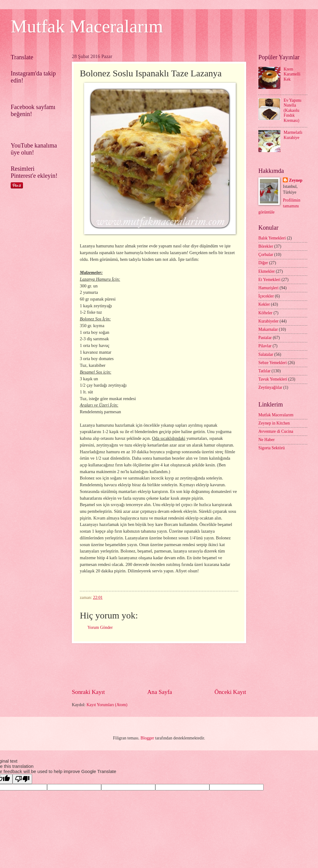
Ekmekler (267, 271)
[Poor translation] (22, 779)
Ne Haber (266, 440)
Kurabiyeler (268, 321)
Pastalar (265, 338)
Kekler (264, 304)
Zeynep (296, 180)
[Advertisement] (183, 666)
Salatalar (266, 354)
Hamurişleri (268, 288)
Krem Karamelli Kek (292, 74)
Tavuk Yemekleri (273, 379)
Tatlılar (264, 371)
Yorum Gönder (100, 627)
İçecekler (266, 296)
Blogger (147, 738)
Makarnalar (268, 329)
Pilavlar (265, 346)
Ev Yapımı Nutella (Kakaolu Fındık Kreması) (293, 110)
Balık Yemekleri (272, 238)
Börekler (266, 246)
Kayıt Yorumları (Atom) (107, 705)
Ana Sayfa (160, 692)
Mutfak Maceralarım (87, 26)
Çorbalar (266, 255)
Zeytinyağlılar (270, 387)
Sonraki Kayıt (88, 692)
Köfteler (265, 313)
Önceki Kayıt (230, 692)
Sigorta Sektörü (272, 448)
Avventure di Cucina (276, 431)
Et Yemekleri (269, 280)
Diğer (263, 263)
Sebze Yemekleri (273, 363)
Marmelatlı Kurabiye (293, 135)
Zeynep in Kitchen (274, 423)
